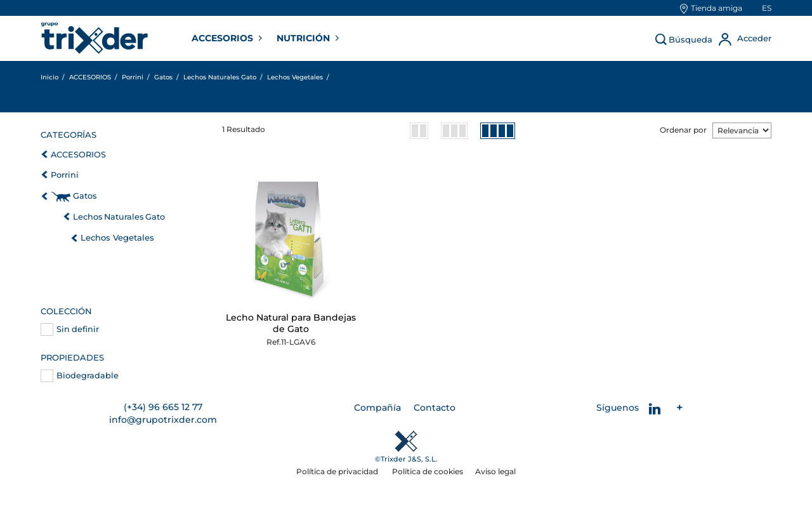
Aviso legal (495, 471)
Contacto (435, 408)
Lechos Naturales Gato (119, 217)
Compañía (377, 408)
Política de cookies (428, 471)
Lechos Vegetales (117, 237)
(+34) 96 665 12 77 (163, 407)
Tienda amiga (717, 8)
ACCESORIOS (224, 38)
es (767, 8)
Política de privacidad (338, 471)
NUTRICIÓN (304, 38)
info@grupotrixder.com (163, 420)
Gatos (85, 196)
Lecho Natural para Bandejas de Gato (291, 323)
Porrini (65, 175)
